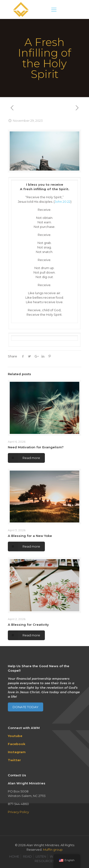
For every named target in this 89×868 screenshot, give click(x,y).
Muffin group (53, 850)
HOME (14, 856)
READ (27, 856)
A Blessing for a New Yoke (30, 536)
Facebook (17, 744)
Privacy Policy (18, 812)
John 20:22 (63, 202)
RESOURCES (45, 861)
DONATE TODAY (26, 707)
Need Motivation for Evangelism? (36, 447)
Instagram (17, 752)
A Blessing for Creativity (28, 625)
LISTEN (41, 856)
